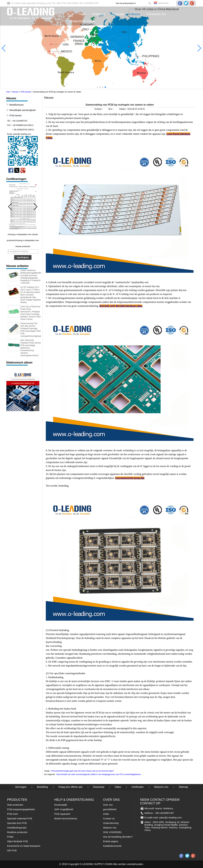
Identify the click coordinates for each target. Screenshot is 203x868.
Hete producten (15, 805)
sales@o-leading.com (38, 3)
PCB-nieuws (26, 92)
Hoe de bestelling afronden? (118, 837)
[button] (98, 87)
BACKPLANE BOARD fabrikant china (121, 306)
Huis (8, 92)
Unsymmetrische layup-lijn (130, 478)
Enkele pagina (111, 841)
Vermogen (21, 787)
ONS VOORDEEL (113, 832)
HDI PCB (12, 850)
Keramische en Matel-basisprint (24, 846)
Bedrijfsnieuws (17, 105)
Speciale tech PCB (17, 823)
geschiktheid (110, 809)
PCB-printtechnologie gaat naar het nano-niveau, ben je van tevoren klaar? (82, 771)
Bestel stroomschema (66, 818)
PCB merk (12, 814)
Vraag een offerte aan (70, 787)
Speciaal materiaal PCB (20, 818)
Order (106, 814)
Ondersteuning (111, 823)
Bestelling (42, 787)
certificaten (138, 787)
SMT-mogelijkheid (64, 809)
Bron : (111, 109)
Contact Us (109, 818)
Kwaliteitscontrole (112, 846)
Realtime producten (17, 832)
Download (99, 787)
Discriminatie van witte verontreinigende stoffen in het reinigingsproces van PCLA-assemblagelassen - (99, 774)
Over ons (108, 805)
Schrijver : (99, 109)
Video (118, 787)
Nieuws (15, 92)
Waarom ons (161, 787)
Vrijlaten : (123, 109)
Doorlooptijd (61, 805)
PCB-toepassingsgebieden (21, 809)
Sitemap (183, 787)
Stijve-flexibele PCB (17, 841)
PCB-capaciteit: (62, 814)
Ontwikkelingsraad (17, 828)
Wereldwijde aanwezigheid (23, 110)
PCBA (10, 837)
